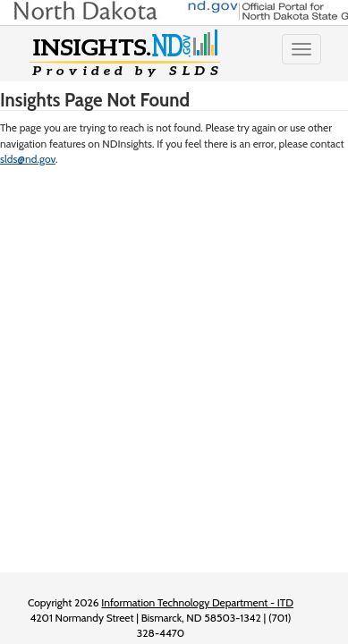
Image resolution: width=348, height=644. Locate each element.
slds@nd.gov (28, 159)
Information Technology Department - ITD (197, 602)
